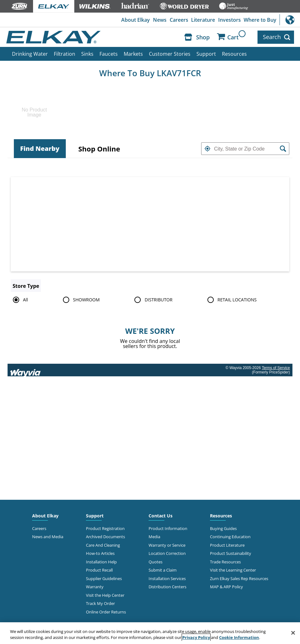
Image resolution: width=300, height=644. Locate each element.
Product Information (168, 528)
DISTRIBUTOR (152, 300)
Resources (234, 54)
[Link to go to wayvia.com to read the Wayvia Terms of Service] (26, 370)
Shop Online (99, 149)
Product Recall (99, 570)
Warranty (95, 587)
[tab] (40, 149)
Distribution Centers (167, 587)
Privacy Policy (196, 637)
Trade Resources (225, 562)
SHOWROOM (80, 300)
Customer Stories (170, 54)
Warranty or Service (167, 545)
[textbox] (245, 149)
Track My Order (100, 603)
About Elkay (136, 20)
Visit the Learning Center (233, 570)
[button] (207, 149)
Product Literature (227, 545)
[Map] (150, 224)
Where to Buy (260, 20)
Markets (133, 54)
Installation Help (101, 562)
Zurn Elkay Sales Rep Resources (239, 578)
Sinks (87, 54)
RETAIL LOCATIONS (231, 300)
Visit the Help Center (105, 595)
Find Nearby (40, 148)
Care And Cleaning (103, 545)
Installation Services (167, 578)
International (290, 20)
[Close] (293, 633)
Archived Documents (105, 537)
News (160, 20)
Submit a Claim (163, 570)
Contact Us (161, 516)
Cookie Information (239, 637)
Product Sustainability (231, 553)
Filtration (65, 54)
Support (206, 54)
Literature (203, 20)
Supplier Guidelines (104, 578)
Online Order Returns (106, 612)
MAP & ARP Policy (226, 587)
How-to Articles (100, 553)
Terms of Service (276, 368)
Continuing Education (230, 537)
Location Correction (167, 553)
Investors (229, 20)
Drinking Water (30, 54)
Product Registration (105, 528)
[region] (150, 633)
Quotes (156, 562)
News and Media (48, 537)
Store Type (26, 286)
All (19, 300)
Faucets (109, 54)
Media (154, 537)
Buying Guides (223, 528)
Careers (179, 20)
